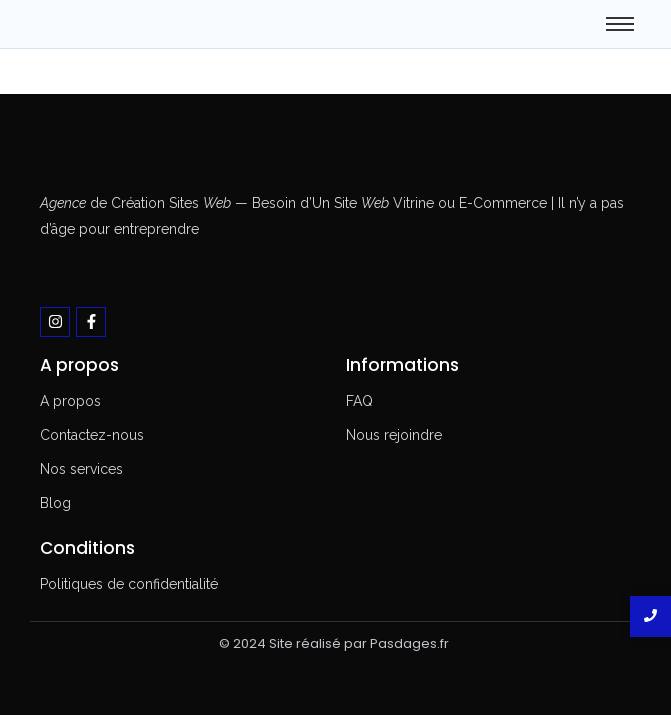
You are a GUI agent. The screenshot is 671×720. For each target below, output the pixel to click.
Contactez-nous (92, 435)
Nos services (81, 469)
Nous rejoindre (394, 435)
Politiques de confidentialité (129, 584)
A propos (70, 401)
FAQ (359, 401)
